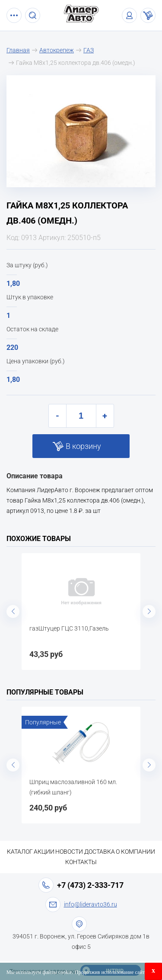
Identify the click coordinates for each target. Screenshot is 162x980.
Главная (18, 50)
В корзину (83, 446)
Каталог (20, 852)
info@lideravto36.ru (91, 904)
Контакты (81, 862)
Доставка (100, 852)
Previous (13, 612)
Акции (44, 852)
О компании (135, 852)
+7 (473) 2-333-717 (90, 885)
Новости (69, 852)
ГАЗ (89, 50)
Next (149, 612)
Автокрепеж (57, 50)
